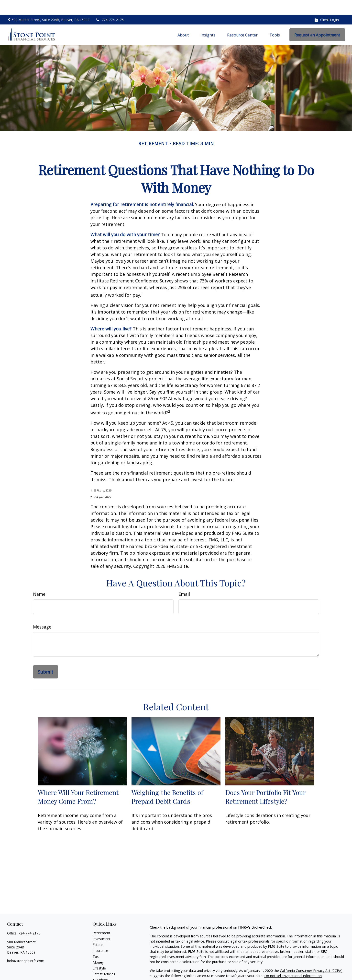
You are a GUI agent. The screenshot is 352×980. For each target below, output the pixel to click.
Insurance (100, 936)
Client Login (326, 5)
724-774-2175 (110, 5)
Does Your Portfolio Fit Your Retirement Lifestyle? (265, 782)
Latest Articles (104, 959)
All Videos (100, 965)
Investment (102, 924)
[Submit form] (46, 657)
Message (42, 612)
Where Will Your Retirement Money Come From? (78, 782)
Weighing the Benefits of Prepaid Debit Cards (167, 782)
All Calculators (104, 971)
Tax (96, 942)
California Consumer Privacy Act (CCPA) (311, 956)
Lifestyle (99, 953)
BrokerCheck (262, 913)
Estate (98, 930)
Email (184, 579)
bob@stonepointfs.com (26, 946)
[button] (183, 20)
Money (98, 948)
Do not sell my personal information (293, 961)
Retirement (101, 918)
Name (39, 579)
